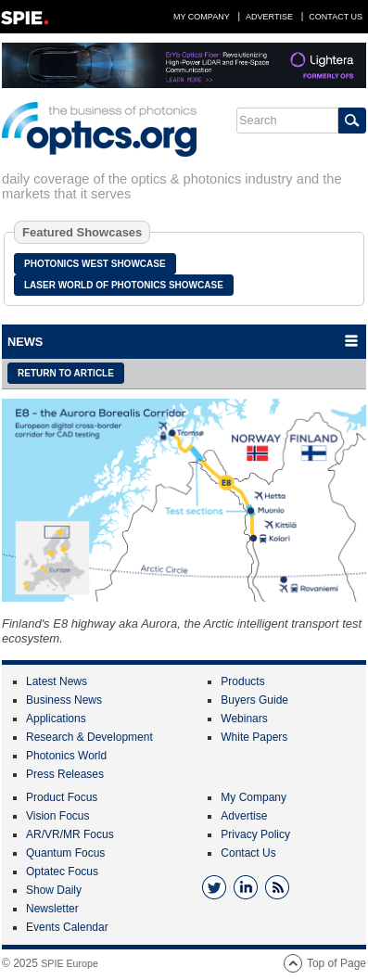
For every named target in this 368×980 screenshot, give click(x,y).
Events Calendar (67, 927)
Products (242, 681)
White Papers (254, 737)
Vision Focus (57, 816)
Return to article (66, 373)
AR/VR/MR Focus (70, 834)
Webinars (244, 719)
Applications (56, 719)
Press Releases (65, 774)
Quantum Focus (65, 853)
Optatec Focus (62, 872)
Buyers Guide (254, 700)
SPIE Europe (70, 963)
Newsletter (52, 909)
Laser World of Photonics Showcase (124, 285)
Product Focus (62, 797)
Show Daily (54, 890)
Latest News (57, 681)
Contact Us (336, 17)
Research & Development (89, 737)
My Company (202, 17)
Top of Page (336, 963)
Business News (64, 700)
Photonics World (66, 756)
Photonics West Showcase (95, 264)
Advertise (269, 17)
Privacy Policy (255, 834)
